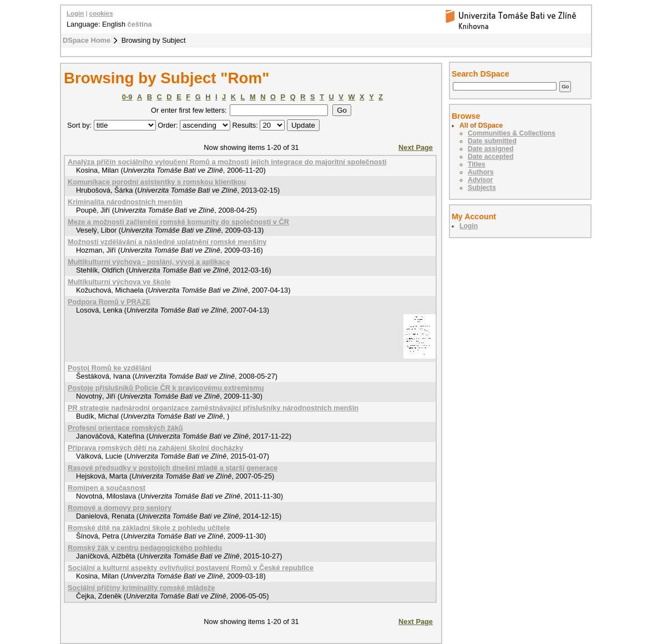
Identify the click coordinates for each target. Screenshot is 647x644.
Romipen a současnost (107, 488)
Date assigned (491, 149)
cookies (101, 13)
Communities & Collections (512, 133)
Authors (481, 172)
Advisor (480, 180)
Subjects (482, 188)
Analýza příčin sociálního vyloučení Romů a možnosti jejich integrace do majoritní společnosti (227, 162)
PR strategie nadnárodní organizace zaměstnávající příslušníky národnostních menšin (213, 408)
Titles (477, 164)
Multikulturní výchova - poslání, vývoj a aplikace (149, 262)
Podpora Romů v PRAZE (109, 302)
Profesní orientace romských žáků (125, 428)
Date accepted (491, 157)
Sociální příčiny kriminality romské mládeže (141, 588)
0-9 (127, 97)
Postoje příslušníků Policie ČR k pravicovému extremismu (166, 388)
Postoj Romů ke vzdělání (110, 368)
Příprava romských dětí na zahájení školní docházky (156, 448)
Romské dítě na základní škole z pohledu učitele (149, 528)
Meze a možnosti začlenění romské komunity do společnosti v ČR (178, 222)
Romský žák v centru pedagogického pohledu (145, 548)
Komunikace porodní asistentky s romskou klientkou (157, 182)
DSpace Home (87, 40)
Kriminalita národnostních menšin (125, 202)
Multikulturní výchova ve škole (119, 282)
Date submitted (492, 141)
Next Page (416, 147)
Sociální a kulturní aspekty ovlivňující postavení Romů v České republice (191, 568)
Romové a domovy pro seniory (120, 508)
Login (75, 13)
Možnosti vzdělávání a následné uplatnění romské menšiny (167, 242)
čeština (140, 24)
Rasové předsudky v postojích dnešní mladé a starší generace (173, 468)
